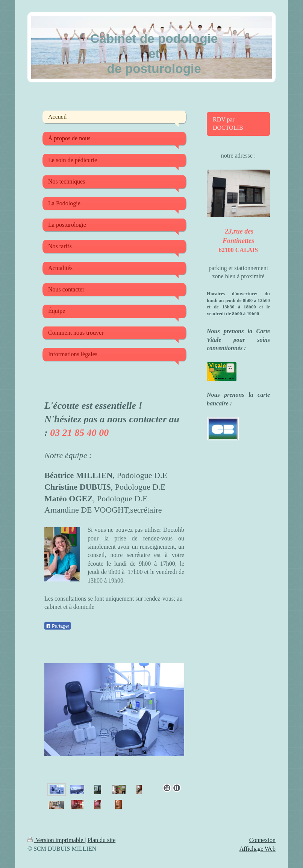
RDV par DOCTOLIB (228, 124)
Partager (58, 626)
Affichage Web (258, 849)
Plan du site (102, 840)
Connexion (262, 840)
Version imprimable (56, 840)
